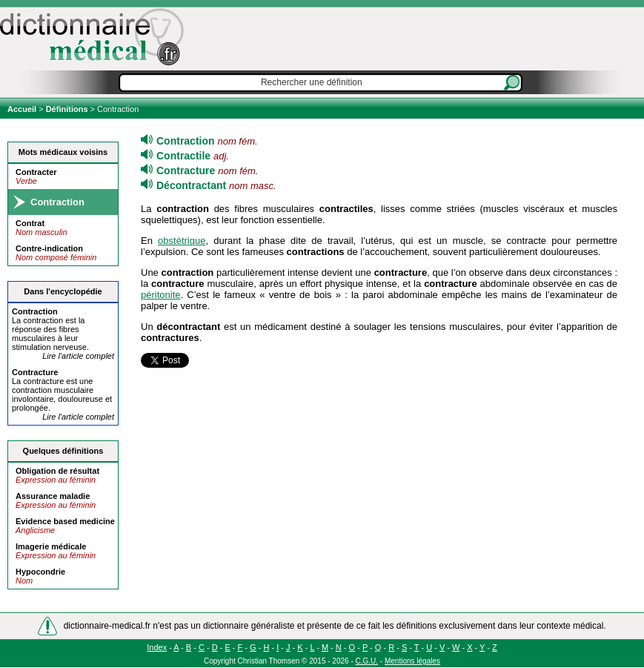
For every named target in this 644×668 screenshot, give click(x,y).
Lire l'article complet (78, 356)
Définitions (67, 109)
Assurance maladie (53, 496)
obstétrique (182, 241)
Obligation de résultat (57, 471)
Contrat (30, 223)
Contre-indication (49, 248)
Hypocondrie (40, 572)
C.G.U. (367, 661)
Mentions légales (412, 661)
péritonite (160, 295)
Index (157, 647)
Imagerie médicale (51, 546)
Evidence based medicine (65, 521)
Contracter (36, 172)
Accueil (23, 109)
